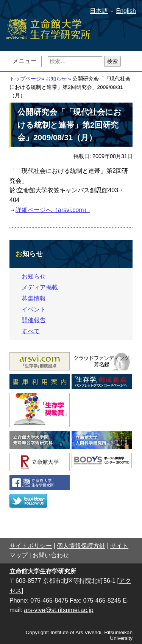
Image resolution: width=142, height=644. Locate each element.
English (126, 11)
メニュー (25, 61)
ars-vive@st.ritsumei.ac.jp (59, 610)
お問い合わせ (51, 555)
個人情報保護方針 (81, 546)
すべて (31, 331)
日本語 (99, 11)
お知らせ (56, 79)
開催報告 (34, 320)
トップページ (25, 79)
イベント (34, 309)
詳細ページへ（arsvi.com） (53, 210)
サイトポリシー (31, 546)
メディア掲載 (40, 287)
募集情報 (34, 298)
